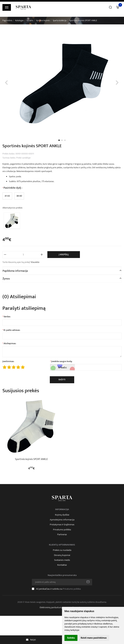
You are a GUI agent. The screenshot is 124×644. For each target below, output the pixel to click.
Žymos (6, 279)
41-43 (7, 196)
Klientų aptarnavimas (62, 545)
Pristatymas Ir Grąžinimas (62, 525)
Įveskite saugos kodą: (62, 361)
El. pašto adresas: (12, 330)
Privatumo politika (62, 530)
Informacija (62, 509)
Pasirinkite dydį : (13, 188)
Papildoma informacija (15, 271)
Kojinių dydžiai (62, 515)
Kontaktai (62, 565)
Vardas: (7, 317)
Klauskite (35, 262)
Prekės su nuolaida (62, 550)
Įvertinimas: (8, 361)
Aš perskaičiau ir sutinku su (58, 589)
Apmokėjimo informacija (62, 520)
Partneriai (62, 535)
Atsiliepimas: (10, 343)
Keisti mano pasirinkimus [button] (94, 638)
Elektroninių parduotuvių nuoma (54, 607)
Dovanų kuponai (62, 555)
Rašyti (62, 380)
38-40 (19, 196)
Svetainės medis (62, 560)
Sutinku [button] (71, 638)
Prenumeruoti (88, 582)
